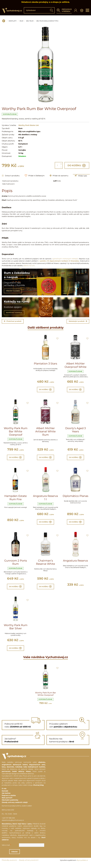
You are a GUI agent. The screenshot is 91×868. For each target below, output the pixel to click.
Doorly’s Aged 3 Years (75, 431)
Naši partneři (7, 802)
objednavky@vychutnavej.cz (13, 825)
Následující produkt (78, 321)
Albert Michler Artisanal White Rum (45, 432)
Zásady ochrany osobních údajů (15, 807)
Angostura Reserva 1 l (45, 499)
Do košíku (77, 165)
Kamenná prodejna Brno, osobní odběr (17, 810)
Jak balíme (6, 798)
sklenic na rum (29, 266)
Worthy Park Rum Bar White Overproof (16, 432)
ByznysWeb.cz (82, 865)
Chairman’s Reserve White (45, 565)
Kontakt (5, 795)
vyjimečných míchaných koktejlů (65, 259)
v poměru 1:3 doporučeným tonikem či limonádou (59, 261)
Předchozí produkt (13, 321)
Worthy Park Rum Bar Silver (16, 630)
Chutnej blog (38, 789)
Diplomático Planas (75, 498)
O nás (4, 793)
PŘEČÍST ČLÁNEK (13, 291)
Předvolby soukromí (9, 864)
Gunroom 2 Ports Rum (16, 565)
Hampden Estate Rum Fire (16, 499)
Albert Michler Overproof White (75, 365)
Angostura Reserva (75, 563)
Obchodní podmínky (10, 804)
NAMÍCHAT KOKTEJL (14, 313)
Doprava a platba (9, 800)
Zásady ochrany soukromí (29, 864)
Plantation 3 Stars (45, 364)
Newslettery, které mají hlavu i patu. (17, 828)
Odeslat (25, 856)
